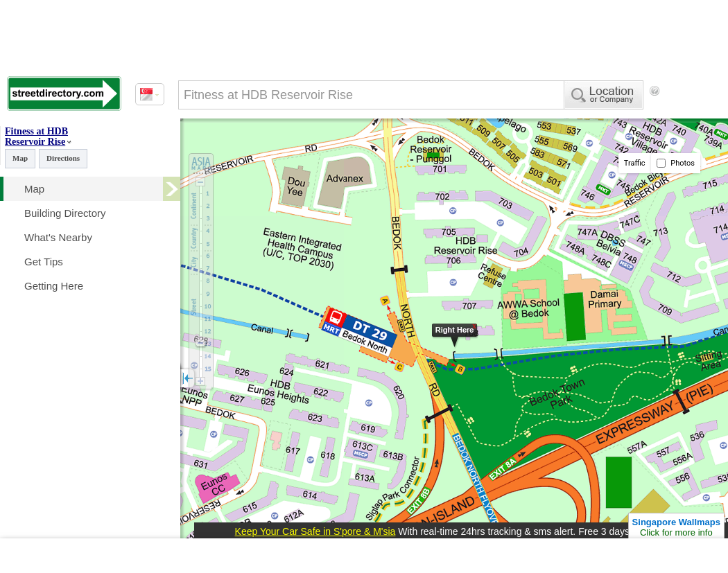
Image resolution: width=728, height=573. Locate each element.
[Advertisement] (236, 148)
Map (20, 158)
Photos (676, 163)
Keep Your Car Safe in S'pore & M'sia (315, 531)
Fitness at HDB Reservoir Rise (36, 136)
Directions (63, 158)
